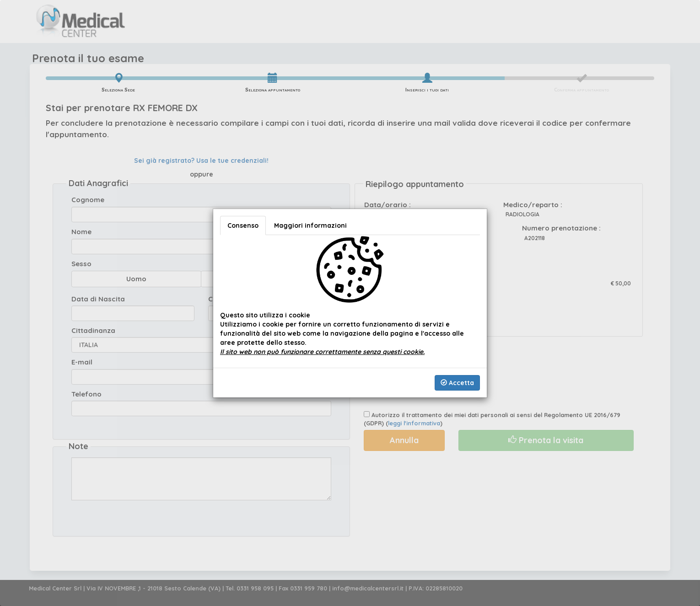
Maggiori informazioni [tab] (310, 225)
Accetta (457, 383)
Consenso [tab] (243, 225)
